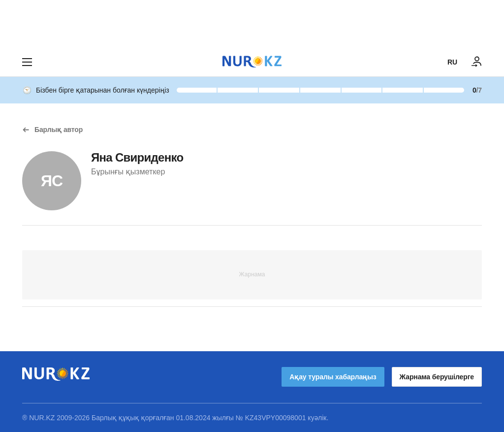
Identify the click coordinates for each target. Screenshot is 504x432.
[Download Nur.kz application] (252, 24)
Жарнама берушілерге (437, 377)
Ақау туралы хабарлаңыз (333, 377)
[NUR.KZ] (252, 62)
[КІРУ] (477, 62)
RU (452, 62)
